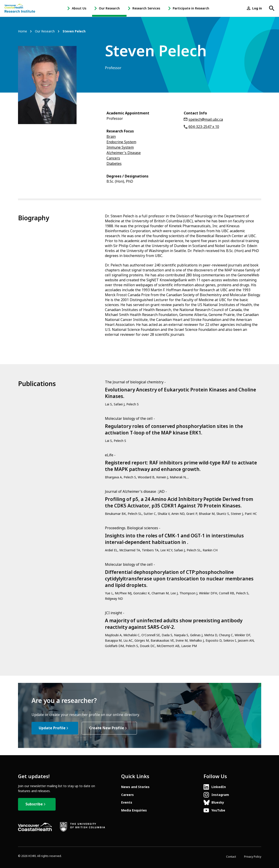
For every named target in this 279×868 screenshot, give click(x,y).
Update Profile (52, 728)
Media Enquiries (134, 810)
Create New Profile (107, 728)
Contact (231, 857)
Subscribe (34, 804)
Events (127, 802)
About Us (79, 8)
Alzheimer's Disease (124, 153)
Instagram (220, 795)
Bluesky (218, 802)
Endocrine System (121, 142)
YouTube (218, 810)
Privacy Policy (253, 857)
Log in (257, 8)
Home (23, 31)
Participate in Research (191, 8)
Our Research (109, 8)
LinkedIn (219, 787)
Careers (127, 795)
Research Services (146, 8)
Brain (111, 137)
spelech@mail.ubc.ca (206, 119)
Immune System (120, 147)
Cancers (113, 158)
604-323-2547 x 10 (204, 127)
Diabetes (114, 164)
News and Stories (135, 787)
